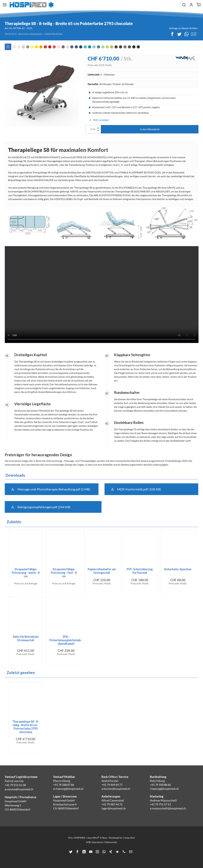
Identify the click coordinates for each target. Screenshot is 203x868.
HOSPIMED (79, 838)
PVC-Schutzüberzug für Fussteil (140, 571)
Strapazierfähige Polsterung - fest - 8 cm (64, 573)
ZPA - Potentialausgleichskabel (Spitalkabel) (66, 640)
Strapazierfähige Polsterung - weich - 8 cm (26, 573)
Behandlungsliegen (31, 34)
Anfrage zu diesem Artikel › (184, 28)
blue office (93, 838)
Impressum (98, 842)
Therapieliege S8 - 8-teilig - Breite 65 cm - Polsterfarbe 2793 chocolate (26, 727)
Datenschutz (111, 842)
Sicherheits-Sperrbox (178, 569)
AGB (88, 842)
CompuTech (129, 838)
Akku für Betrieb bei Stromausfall (26, 638)
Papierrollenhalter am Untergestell (102, 571)
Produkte (11, 34)
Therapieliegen (53, 34)
